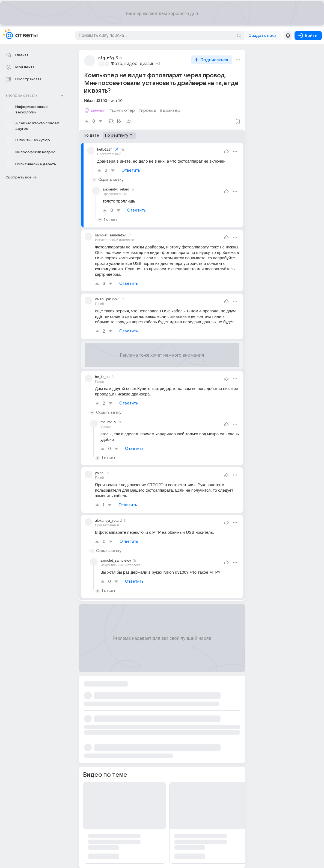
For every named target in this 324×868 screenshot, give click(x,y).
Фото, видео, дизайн (133, 64)
